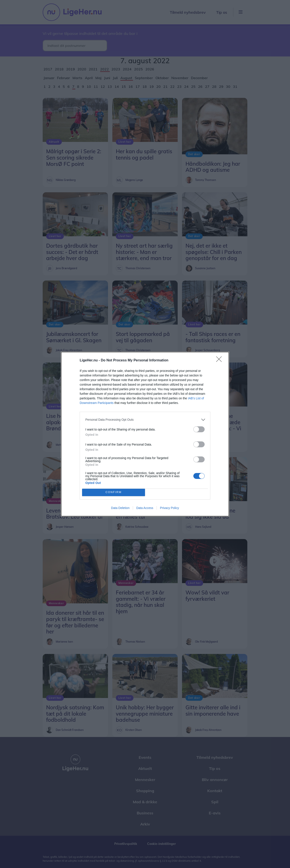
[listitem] (145, 420)
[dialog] (145, 434)
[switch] (199, 429)
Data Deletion (120, 508)
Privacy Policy (169, 508)
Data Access (145, 508)
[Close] (220, 361)
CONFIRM (114, 492)
